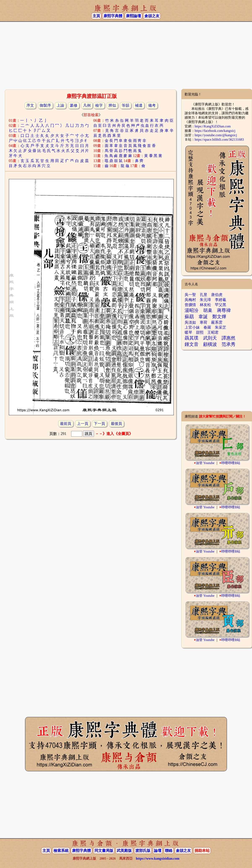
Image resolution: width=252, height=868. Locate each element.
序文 (30, 105)
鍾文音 (192, 344)
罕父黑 (221, 305)
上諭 (60, 105)
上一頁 (83, 424)
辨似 (112, 105)
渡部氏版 (143, 851)
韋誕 (203, 317)
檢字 (99, 105)
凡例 (87, 105)
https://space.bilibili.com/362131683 (219, 139)
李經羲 (221, 300)
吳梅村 (190, 300)
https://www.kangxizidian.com (158, 858)
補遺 (139, 105)
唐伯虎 (217, 295)
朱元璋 (205, 300)
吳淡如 (190, 322)
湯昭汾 (192, 310)
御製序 (45, 105)
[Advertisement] (126, 55)
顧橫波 (210, 344)
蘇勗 (189, 317)
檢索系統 (61, 851)
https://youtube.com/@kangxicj (216, 135)
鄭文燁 (219, 317)
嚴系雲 (217, 322)
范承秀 (228, 344)
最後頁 (116, 424)
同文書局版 (104, 851)
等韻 (125, 105)
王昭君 (213, 332)
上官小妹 (192, 327)
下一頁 (99, 424)
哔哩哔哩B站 (231, 463)
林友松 (205, 305)
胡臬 (208, 310)
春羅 (207, 327)
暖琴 (188, 332)
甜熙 (200, 332)
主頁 (96, 16)
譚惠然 (228, 338)
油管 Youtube (205, 463)
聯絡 (169, 851)
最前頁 (66, 424)
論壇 (158, 851)
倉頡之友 (152, 16)
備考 (152, 105)
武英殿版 (124, 851)
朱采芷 (221, 327)
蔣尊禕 (224, 310)
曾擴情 (190, 305)
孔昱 (204, 295)
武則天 (210, 338)
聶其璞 (192, 338)
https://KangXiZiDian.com (213, 126)
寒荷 (204, 322)
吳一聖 (190, 295)
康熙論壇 (133, 16)
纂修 (74, 105)
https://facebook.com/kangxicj (215, 131)
